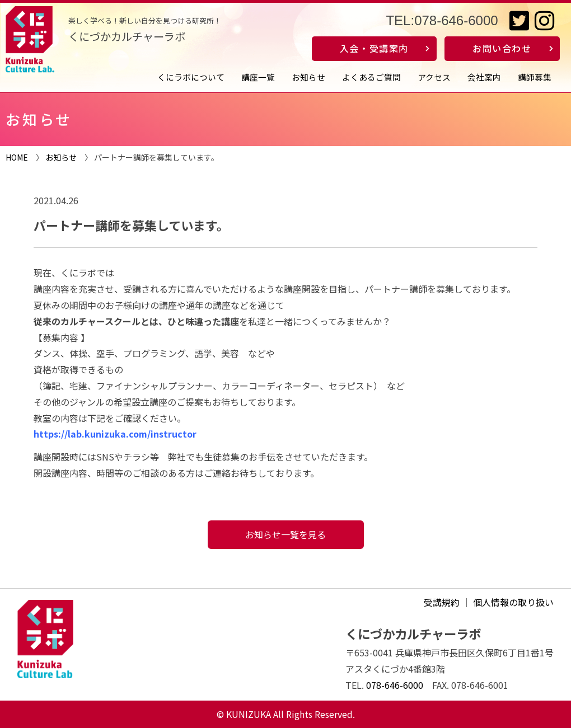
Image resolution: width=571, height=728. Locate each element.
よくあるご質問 (371, 77)
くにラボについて (191, 77)
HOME (17, 157)
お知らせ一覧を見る (285, 534)
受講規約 (442, 602)
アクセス (434, 77)
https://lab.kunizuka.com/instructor (115, 434)
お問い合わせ (502, 48)
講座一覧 (258, 77)
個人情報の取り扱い (513, 602)
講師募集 (535, 77)
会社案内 (484, 77)
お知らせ (308, 77)
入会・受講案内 (374, 48)
